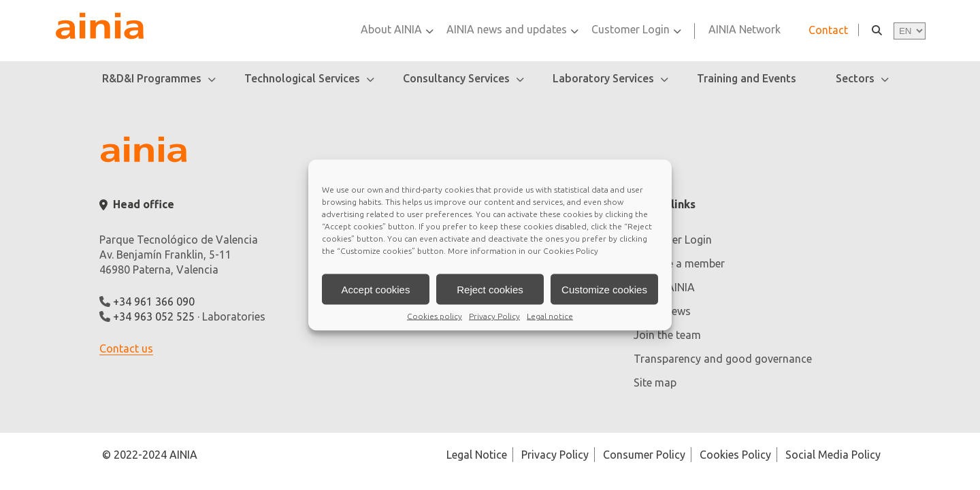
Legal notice (550, 316)
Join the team (667, 335)
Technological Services (302, 78)
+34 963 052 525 (154, 316)
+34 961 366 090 (154, 301)
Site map (655, 382)
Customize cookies (604, 289)
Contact (828, 30)
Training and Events (747, 78)
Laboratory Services (603, 78)
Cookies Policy (571, 251)
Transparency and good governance (723, 359)
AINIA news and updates (507, 29)
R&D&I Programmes (152, 78)
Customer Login (631, 29)
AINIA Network (745, 29)
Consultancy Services (456, 78)
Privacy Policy (494, 316)
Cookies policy (435, 316)
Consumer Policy (644, 455)
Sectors (855, 78)
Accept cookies (376, 289)
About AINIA (391, 29)
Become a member (679, 263)
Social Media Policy (833, 455)
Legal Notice (477, 455)
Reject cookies (490, 289)
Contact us (126, 348)
